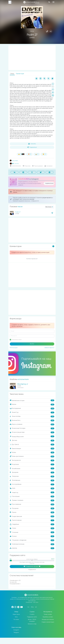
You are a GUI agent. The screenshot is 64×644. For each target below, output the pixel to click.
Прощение (32, 508)
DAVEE (32, 38)
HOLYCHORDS (24, 179)
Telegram (16, 632)
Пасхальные (32, 496)
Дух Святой (32, 445)
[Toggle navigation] (53, 2)
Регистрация (14, 348)
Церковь (32, 548)
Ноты (16, 617)
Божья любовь (32, 416)
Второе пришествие (32, 432)
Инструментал (32, 460)
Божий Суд (32, 412)
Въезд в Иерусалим (32, 436)
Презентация (20, 74)
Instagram (16, 630)
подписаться (49, 183)
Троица (32, 536)
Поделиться (32, 147)
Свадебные (32, 524)
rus (28, 607)
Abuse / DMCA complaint (32, 620)
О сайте (32, 614)
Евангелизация (32, 449)
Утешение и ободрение (32, 540)
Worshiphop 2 (23, 384)
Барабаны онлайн (48, 617)
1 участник (15, 164)
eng (32, 607)
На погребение (32, 484)
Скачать (32, 144)
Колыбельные (32, 468)
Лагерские (32, 476)
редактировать (47, 198)
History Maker (14, 161)
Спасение (32, 532)
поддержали (32, 570)
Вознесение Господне (32, 428)
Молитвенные (32, 480)
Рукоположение (32, 520)
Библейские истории (32, 400)
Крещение (32, 472)
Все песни (49, 207)
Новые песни (16, 614)
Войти (32, 344)
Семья (32, 528)
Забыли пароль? (49, 348)
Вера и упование (32, 424)
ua (36, 607)
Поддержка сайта (32, 617)
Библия (32, 405)
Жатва (32, 452)
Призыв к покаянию (32, 500)
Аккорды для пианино (48, 619)
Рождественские (32, 516)
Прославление (32, 504)
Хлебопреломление (32, 544)
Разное (32, 512)
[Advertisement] (32, 58)
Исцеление (32, 464)
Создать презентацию (48, 622)
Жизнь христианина (32, 456)
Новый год (32, 492)
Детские (32, 441)
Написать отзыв (32, 624)
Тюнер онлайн (48, 614)
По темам (16, 619)
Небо (32, 488)
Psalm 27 (18, 212)
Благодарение (32, 409)
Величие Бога (32, 420)
